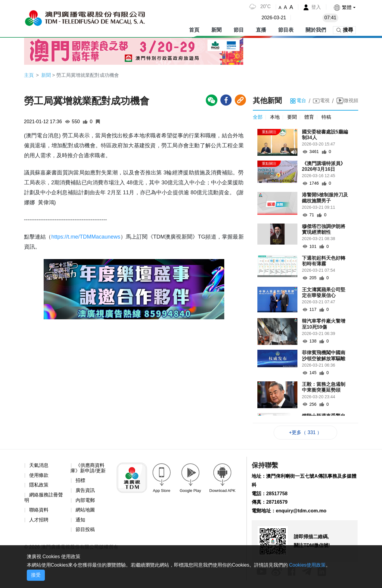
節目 (239, 30)
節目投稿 (85, 530)
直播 (261, 30)
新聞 (216, 30)
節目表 (286, 30)
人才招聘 (39, 520)
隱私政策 (39, 485)
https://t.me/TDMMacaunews (86, 237)
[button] (344, 7)
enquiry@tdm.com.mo (301, 511)
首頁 (194, 30)
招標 (80, 481)
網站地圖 (85, 510)
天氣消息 (39, 465)
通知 (80, 520)
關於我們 (316, 30)
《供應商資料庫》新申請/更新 (88, 468)
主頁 (29, 75)
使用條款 (39, 475)
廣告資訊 (85, 490)
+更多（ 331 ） (305, 432)
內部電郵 (85, 500)
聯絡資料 (39, 510)
